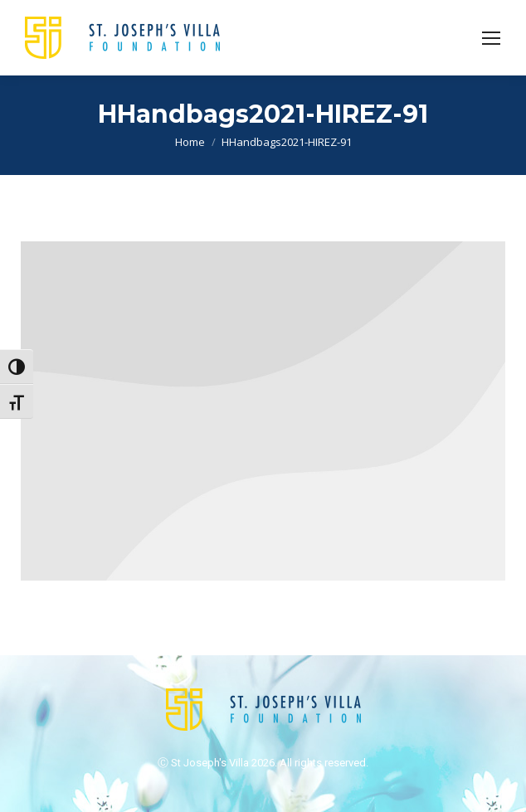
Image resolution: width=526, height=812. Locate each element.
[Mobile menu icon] (491, 38)
